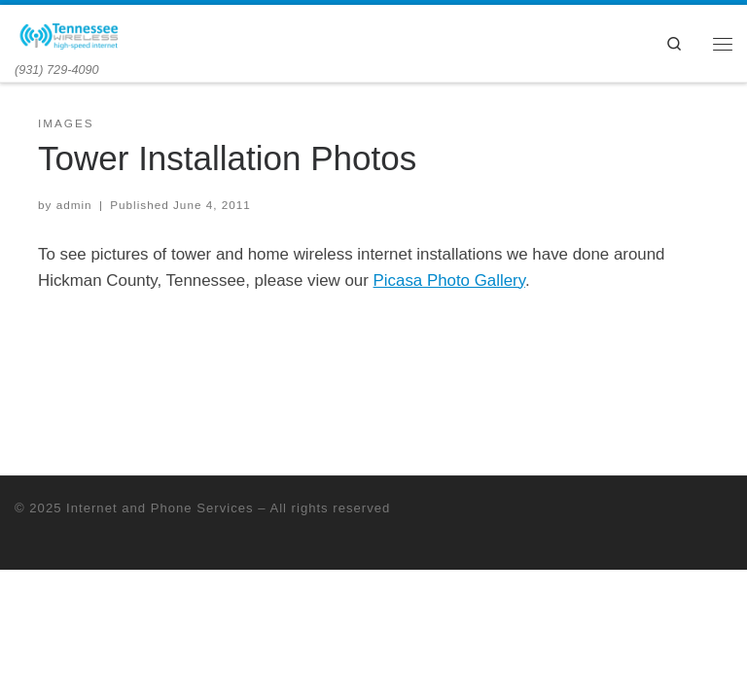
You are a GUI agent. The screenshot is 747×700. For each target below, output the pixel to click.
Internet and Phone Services (160, 508)
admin (74, 205)
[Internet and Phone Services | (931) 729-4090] (70, 34)
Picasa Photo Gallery (449, 280)
